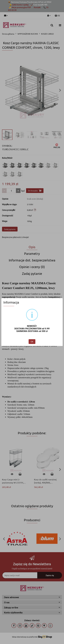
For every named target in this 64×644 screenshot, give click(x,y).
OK (32, 342)
